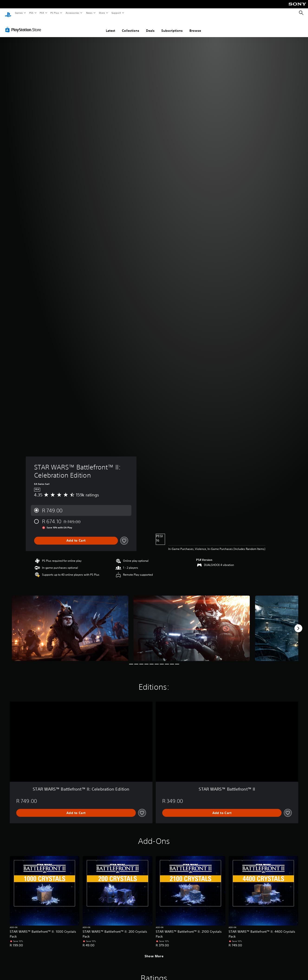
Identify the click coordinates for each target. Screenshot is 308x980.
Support (116, 13)
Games (19, 13)
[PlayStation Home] (8, 13)
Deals (150, 26)
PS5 (31, 13)
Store (102, 13)
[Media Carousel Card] (70, 624)
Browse (195, 26)
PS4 (42, 13)
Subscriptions (172, 26)
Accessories (72, 13)
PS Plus (55, 13)
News (89, 13)
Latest (110, 26)
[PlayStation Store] (24, 25)
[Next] (298, 624)
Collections (131, 26)
